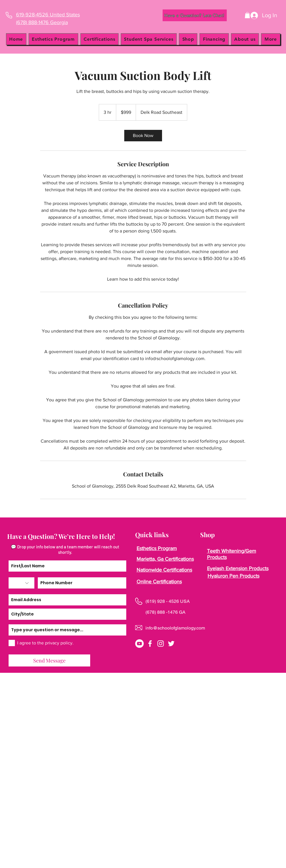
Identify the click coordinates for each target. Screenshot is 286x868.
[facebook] (150, 644)
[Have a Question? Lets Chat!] (195, 15)
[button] (247, 15)
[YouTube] (139, 644)
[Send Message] (49, 660)
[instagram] (161, 644)
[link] (143, 136)
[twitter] (171, 644)
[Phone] (9, 15)
